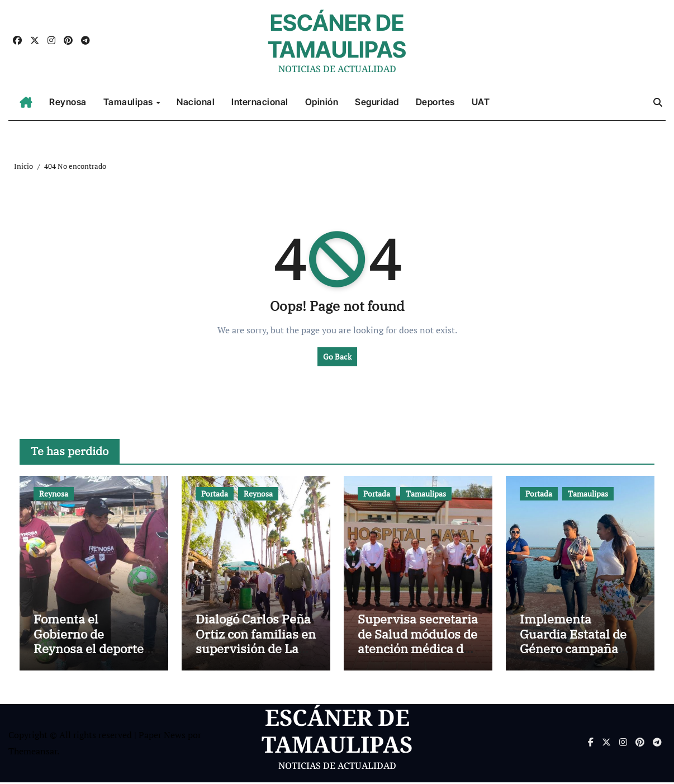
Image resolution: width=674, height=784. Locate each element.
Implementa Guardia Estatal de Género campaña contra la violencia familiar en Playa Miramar (573, 657)
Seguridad (377, 102)
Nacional (196, 102)
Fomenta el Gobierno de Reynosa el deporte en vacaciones (89, 643)
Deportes (435, 102)
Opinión (322, 102)
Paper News (162, 736)
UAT (481, 102)
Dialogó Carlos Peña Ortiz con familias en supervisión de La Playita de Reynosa (256, 643)
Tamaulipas (129, 102)
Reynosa (68, 102)
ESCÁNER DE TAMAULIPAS (337, 36)
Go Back (337, 356)
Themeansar (33, 753)
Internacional (260, 102)
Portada (215, 493)
